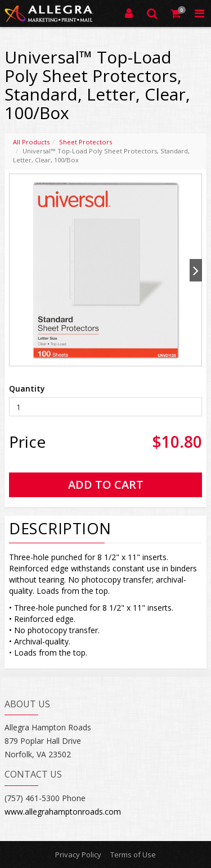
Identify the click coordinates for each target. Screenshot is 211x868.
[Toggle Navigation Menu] (199, 13)
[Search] (152, 13)
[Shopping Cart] (176, 13)
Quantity (27, 388)
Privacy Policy (78, 855)
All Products (31, 142)
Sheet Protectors (86, 142)
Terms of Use (133, 855)
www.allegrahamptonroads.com (63, 812)
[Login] (129, 13)
